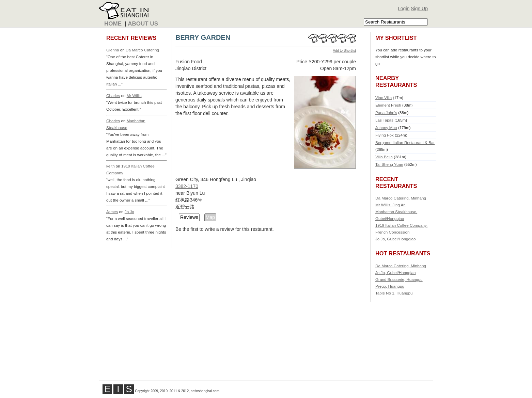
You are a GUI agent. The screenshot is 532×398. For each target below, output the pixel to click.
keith (111, 166)
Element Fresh (388, 105)
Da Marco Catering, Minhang (401, 198)
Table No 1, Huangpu (394, 293)
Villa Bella (384, 157)
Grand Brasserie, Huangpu (399, 279)
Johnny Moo (386, 128)
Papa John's (386, 113)
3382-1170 (187, 186)
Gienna (113, 50)
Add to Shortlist (344, 51)
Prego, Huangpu (390, 286)
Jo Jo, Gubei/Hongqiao (396, 239)
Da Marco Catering (142, 50)
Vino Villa (384, 98)
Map (210, 217)
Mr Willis (134, 95)
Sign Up (419, 9)
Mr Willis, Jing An (390, 205)
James (112, 212)
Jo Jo (129, 212)
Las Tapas (384, 120)
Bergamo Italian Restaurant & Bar (405, 142)
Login (404, 9)
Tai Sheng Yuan (389, 164)
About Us (143, 24)
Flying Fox (385, 135)
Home (113, 24)
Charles (113, 95)
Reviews (189, 217)
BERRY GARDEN (203, 37)
